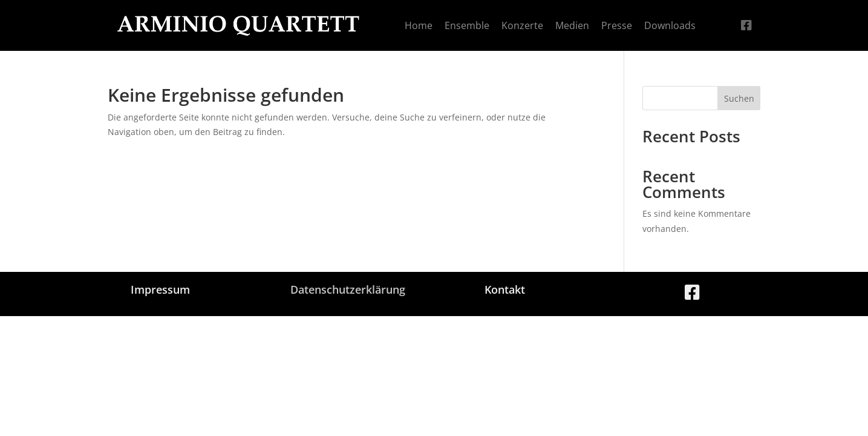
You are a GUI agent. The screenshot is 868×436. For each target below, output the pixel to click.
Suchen (739, 98)
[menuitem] (419, 25)
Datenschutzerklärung (348, 289)
